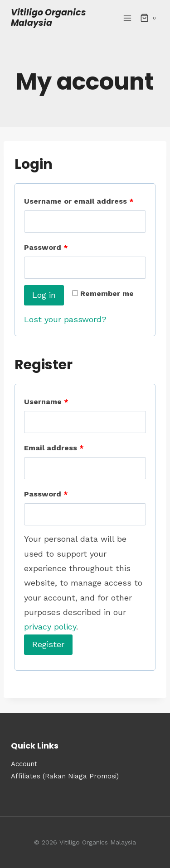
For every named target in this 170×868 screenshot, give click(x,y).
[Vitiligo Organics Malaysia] (65, 18)
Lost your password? (65, 319)
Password (46, 247)
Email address (54, 448)
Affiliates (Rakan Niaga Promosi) (66, 776)
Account (24, 764)
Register (48, 644)
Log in (44, 295)
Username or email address (79, 201)
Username (46, 402)
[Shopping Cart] (150, 18)
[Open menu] (127, 18)
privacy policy (50, 627)
